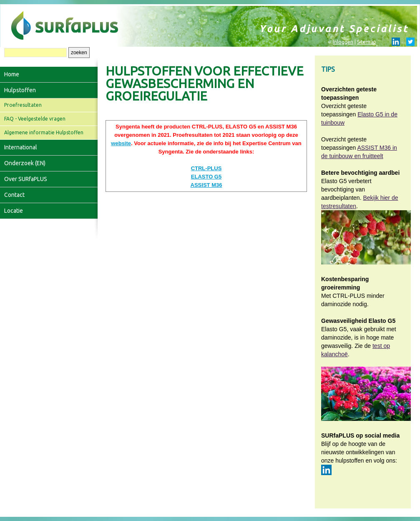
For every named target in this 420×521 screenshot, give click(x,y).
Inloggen (343, 42)
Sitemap (367, 42)
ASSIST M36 (206, 185)
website (121, 143)
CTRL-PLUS (206, 168)
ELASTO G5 (206, 177)
